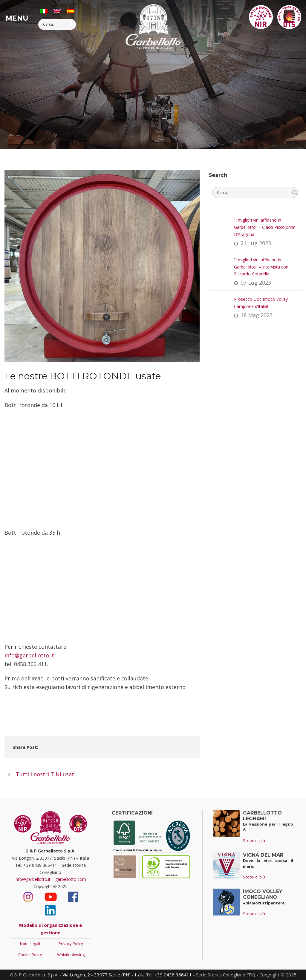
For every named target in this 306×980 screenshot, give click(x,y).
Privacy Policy (71, 944)
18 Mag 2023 (257, 315)
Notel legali (30, 944)
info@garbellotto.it (29, 655)
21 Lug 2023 (256, 243)
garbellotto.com (71, 879)
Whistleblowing (71, 955)
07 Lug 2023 (256, 283)
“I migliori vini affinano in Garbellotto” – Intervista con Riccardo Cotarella (261, 267)
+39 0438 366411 (173, 975)
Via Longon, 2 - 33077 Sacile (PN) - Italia (104, 975)
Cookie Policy (30, 955)
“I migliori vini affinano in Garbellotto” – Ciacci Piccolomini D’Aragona (265, 227)
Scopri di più (254, 841)
